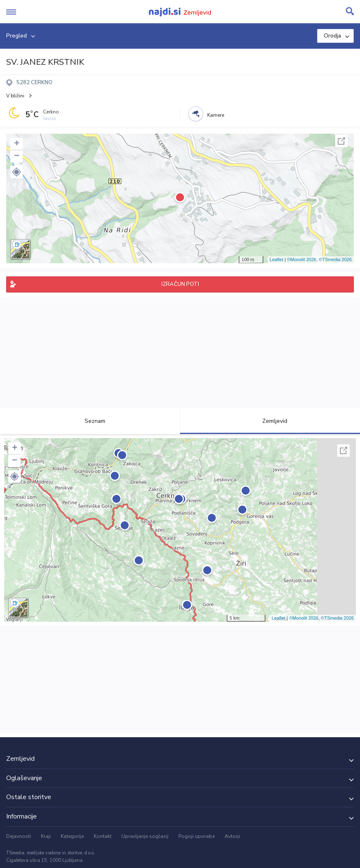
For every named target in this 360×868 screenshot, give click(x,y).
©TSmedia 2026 (335, 259)
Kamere (216, 115)
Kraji (46, 836)
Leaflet (276, 259)
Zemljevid (270, 421)
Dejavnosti (19, 836)
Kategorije (72, 836)
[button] (17, 172)
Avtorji (232, 836)
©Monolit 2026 (302, 259)
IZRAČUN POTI (180, 284)
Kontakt (103, 836)
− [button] (17, 156)
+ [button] (17, 144)
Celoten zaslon (341, 141)
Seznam (90, 421)
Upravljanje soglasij (145, 836)
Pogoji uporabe (197, 836)
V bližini (15, 96)
